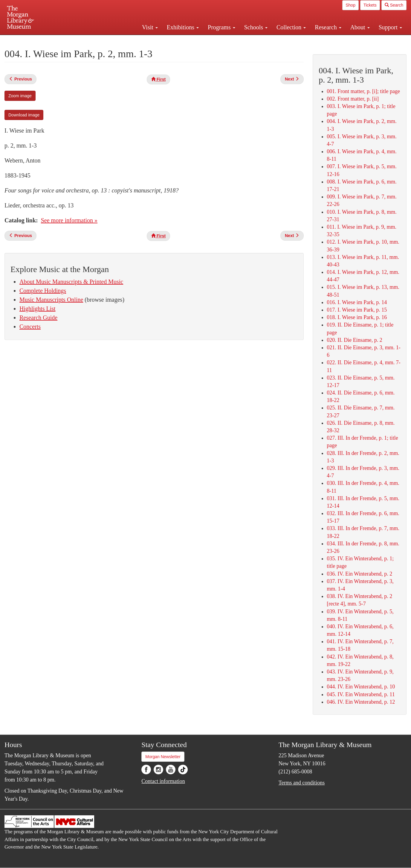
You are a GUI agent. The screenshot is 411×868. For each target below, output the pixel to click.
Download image (24, 115)
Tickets (370, 5)
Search (394, 5)
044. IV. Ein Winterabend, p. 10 (361, 687)
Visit (150, 27)
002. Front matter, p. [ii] (353, 99)
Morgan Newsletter (163, 757)
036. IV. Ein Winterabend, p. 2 (359, 574)
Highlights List (38, 309)
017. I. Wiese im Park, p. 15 (357, 310)
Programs (221, 27)
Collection (291, 27)
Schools (256, 27)
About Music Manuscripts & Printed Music (71, 282)
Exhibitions (183, 27)
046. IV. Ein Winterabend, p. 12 (361, 702)
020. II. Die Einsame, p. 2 (354, 340)
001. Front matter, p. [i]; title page (363, 91)
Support (390, 27)
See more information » (69, 220)
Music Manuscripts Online (51, 300)
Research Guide (38, 318)
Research (328, 27)
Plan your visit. (135, 40)
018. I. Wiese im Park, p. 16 (357, 317)
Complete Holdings (43, 291)
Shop (350, 5)
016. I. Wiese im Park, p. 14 (357, 302)
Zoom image (20, 96)
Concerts (30, 327)
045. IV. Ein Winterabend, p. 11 (361, 694)
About (360, 27)
